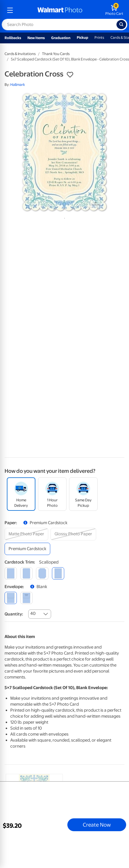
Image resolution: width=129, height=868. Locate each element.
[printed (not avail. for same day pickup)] (26, 598)
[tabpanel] (64, 152)
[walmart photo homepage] (60, 10)
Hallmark (18, 85)
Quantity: (14, 614)
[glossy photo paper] (73, 534)
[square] (11, 573)
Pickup (82, 38)
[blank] (11, 598)
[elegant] (42, 573)
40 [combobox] (33, 613)
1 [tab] (63, 217)
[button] (70, 75)
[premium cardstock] (27, 549)
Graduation (61, 38)
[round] (26, 573)
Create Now (97, 825)
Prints (99, 38)
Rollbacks (13, 38)
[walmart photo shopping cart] (114, 10)
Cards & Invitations (20, 54)
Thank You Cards (56, 54)
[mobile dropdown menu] (10, 10)
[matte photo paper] (26, 534)
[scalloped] (58, 573)
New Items (36, 38)
